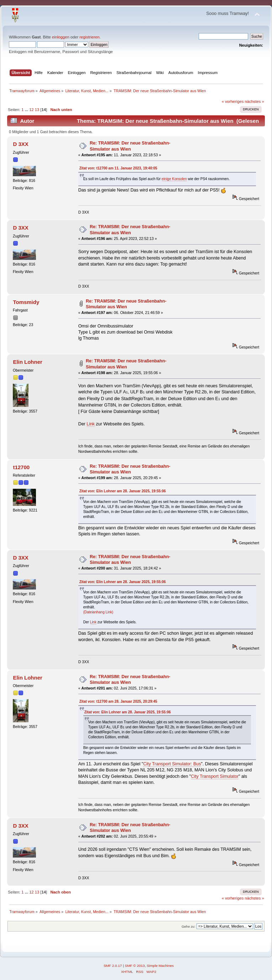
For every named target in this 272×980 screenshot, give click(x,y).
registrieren (89, 37)
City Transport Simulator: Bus (172, 764)
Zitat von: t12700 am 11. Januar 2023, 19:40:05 (118, 168)
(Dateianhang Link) (98, 612)
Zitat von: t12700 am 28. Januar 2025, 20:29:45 (118, 701)
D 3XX (20, 144)
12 (31, 110)
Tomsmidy (26, 302)
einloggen (61, 37)
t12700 (21, 467)
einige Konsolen (174, 179)
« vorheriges (233, 101)
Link (91, 424)
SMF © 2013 (135, 966)
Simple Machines (160, 966)
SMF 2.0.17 (113, 966)
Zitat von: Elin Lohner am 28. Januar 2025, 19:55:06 (123, 491)
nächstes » (255, 101)
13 (37, 110)
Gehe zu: (189, 926)
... (27, 110)
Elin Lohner (27, 362)
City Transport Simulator (215, 776)
